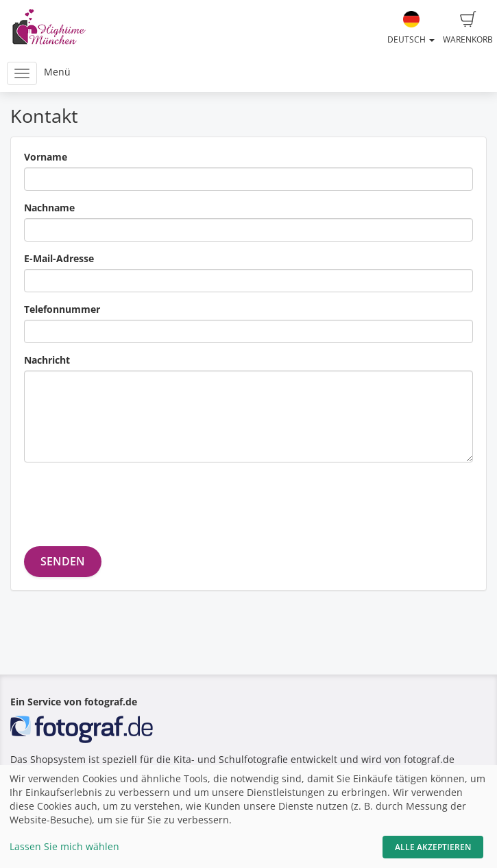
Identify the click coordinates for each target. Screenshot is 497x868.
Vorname (46, 157)
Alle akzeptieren (433, 847)
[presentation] (128, 500)
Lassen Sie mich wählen (64, 846)
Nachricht (47, 360)
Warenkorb (468, 28)
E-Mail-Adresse (59, 258)
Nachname (49, 208)
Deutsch (411, 28)
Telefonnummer (62, 309)
